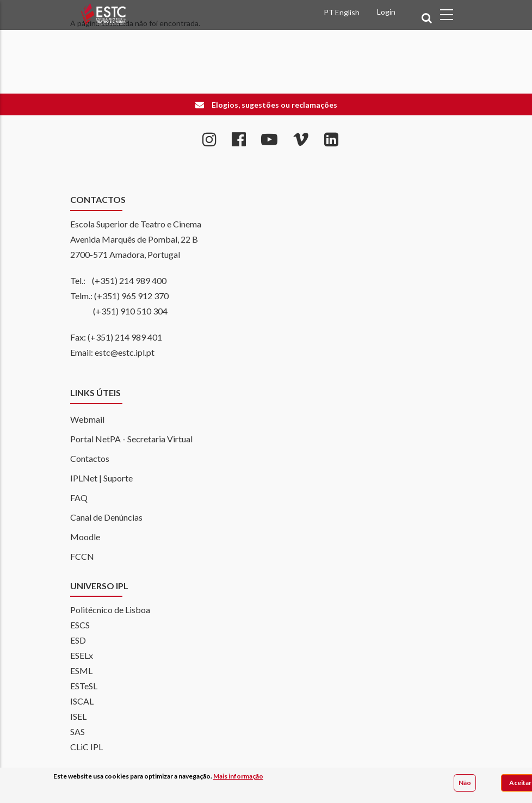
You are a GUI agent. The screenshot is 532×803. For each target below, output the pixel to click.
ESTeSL (84, 686)
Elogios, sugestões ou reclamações (274, 105)
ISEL (78, 716)
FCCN (82, 556)
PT (329, 12)
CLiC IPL (86, 747)
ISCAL (82, 701)
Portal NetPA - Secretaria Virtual (131, 439)
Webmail (87, 419)
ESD (78, 640)
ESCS (80, 625)
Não (465, 783)
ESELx (82, 655)
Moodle (85, 537)
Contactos (90, 458)
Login (386, 12)
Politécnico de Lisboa (110, 610)
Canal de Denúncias (106, 517)
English (347, 12)
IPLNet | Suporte (101, 478)
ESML (81, 671)
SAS (78, 731)
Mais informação (238, 777)
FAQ (79, 498)
